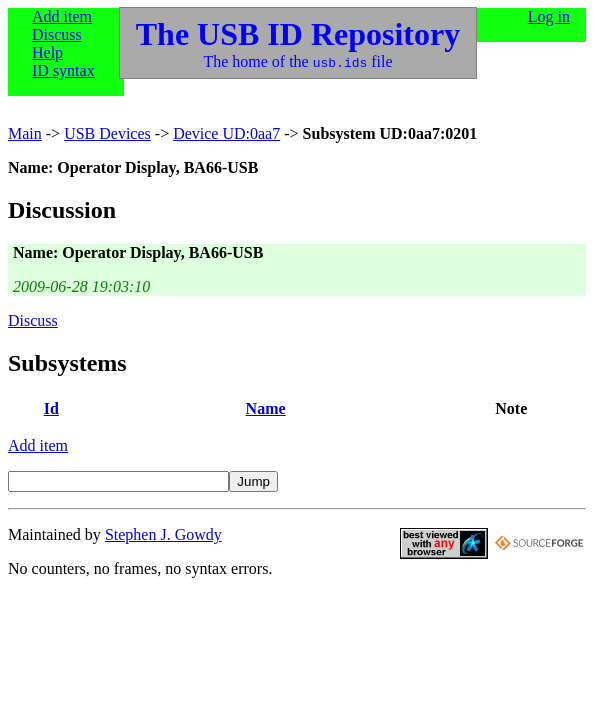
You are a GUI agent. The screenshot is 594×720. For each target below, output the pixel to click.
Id (51, 408)
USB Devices (107, 133)
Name (266, 408)
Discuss (57, 34)
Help (47, 52)
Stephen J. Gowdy (163, 534)
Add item (62, 16)
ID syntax (63, 70)
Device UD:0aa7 (226, 133)
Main (25, 133)
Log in (549, 16)
